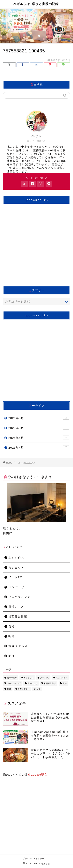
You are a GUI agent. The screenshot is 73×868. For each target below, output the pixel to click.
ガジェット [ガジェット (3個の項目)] (28, 678)
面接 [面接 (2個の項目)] (38, 689)
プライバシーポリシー (33, 859)
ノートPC (15, 577)
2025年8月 (39, 428)
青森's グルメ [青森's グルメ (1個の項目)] (24, 689)
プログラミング (19, 597)
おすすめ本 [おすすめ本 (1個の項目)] (12, 678)
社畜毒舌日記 (18, 616)
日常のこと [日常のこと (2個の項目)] (32, 683)
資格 (11, 626)
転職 (11, 636)
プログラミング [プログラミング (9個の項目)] (14, 683)
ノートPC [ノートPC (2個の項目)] (44, 678)
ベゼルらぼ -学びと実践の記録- (37, 4)
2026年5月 (39, 418)
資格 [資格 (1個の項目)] (65, 683)
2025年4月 (39, 447)
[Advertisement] (36, 244)
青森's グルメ (18, 646)
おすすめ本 (16, 558)
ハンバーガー (18, 587)
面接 (11, 656)
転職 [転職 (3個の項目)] (9, 689)
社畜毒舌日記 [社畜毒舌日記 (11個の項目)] (50, 683)
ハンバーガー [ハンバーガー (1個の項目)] (62, 678)
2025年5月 (39, 437)
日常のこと (16, 607)
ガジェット (16, 568)
